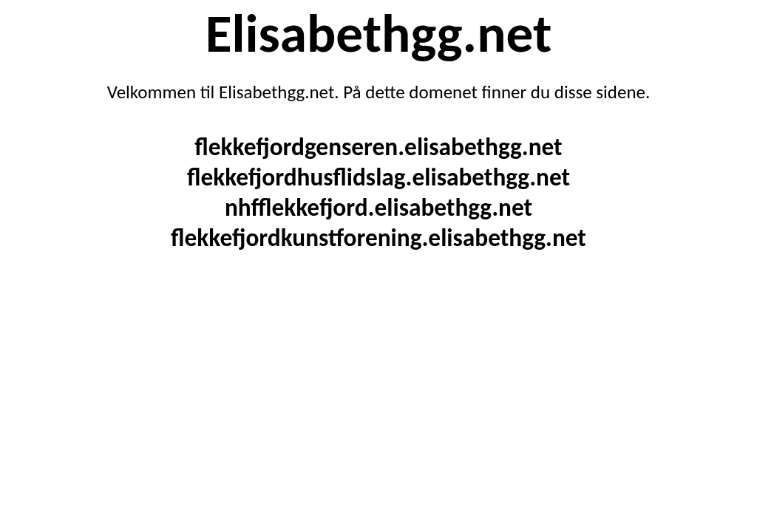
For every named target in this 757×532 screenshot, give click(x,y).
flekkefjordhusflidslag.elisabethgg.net (378, 177)
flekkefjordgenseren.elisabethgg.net (378, 147)
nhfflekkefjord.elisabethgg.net (378, 207)
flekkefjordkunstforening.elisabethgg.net (378, 238)
